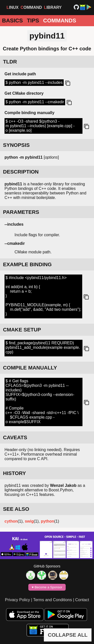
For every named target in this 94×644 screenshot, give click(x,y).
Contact (82, 600)
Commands (60, 21)
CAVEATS (15, 437)
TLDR (10, 62)
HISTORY (14, 473)
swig (29, 521)
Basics (12, 21)
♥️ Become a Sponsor (47, 587)
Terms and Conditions (53, 600)
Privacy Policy (18, 600)
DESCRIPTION (21, 172)
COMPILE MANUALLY (30, 368)
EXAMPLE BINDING (27, 264)
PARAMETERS (21, 212)
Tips (33, 21)
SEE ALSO (16, 509)
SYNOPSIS (16, 145)
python (48, 521)
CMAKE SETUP (22, 330)
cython (11, 521)
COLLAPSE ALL (68, 635)
